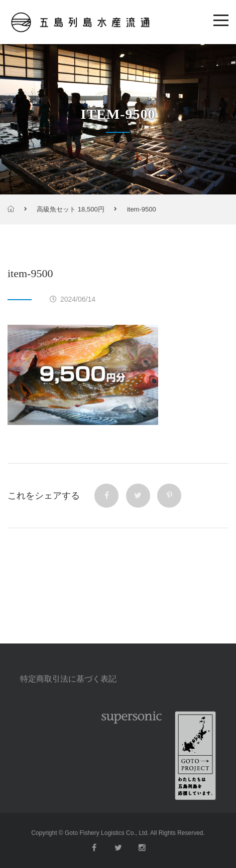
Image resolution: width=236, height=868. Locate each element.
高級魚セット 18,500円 (70, 209)
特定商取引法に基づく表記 (68, 679)
